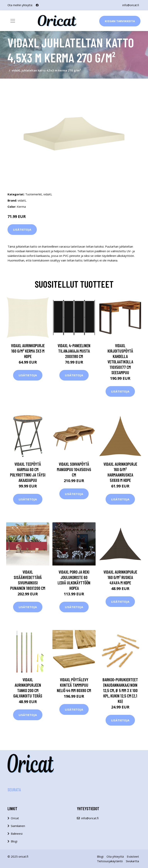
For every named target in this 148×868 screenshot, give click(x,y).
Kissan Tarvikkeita (120, 21)
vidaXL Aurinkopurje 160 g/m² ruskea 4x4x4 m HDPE (120, 577)
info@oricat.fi (131, 5)
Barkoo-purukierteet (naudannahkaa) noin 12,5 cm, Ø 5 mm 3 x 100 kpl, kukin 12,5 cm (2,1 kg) (120, 690)
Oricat (15, 818)
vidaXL (48, 194)
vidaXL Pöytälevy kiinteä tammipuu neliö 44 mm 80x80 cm (74, 685)
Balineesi (17, 834)
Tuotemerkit (34, 194)
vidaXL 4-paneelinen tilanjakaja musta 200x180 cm (74, 351)
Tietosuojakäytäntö (110, 861)
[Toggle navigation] (13, 21)
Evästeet (133, 856)
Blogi (14, 841)
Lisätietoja (22, 229)
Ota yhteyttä (115, 856)
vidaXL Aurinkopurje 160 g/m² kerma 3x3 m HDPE (28, 351)
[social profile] (37, 5)
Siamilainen (18, 826)
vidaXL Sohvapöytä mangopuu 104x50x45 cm (74, 469)
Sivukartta (132, 861)
